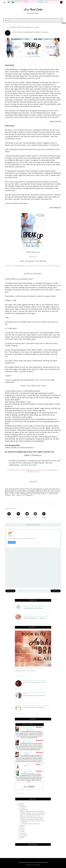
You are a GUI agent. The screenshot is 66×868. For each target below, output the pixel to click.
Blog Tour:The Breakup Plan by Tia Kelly (30, 816)
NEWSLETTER (33, 472)
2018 (20, 805)
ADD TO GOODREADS (15, 266)
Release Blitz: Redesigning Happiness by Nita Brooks (36, 706)
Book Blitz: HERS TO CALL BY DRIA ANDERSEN (34, 681)
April (22, 832)
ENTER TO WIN (54, 266)
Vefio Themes (44, 862)
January (22, 836)
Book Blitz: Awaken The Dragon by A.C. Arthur (27, 669)
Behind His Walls (28, 771)
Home (7, 27)
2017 (20, 838)
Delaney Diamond (28, 742)
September (23, 810)
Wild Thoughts (28, 741)
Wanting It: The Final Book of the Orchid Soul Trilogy (28, 728)
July (21, 827)
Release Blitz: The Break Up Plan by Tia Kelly (31, 819)
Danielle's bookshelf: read (29, 724)
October (23, 808)
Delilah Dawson (32, 730)
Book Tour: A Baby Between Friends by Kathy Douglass (34, 693)
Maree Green (28, 766)
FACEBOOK (39, 470)
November (23, 807)
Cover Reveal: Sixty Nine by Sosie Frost (30, 824)
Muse (28, 764)
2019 (20, 803)
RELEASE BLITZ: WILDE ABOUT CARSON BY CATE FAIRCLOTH (32, 822)
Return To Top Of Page (33, 865)
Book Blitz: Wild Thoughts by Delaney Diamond (32, 818)
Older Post (56, 591)
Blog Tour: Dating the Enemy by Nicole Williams (32, 811)
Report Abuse (19, 793)
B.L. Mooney (28, 773)
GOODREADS (52, 470)
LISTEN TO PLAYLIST (36, 266)
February (23, 835)
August (22, 825)
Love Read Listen (33, 9)
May (22, 830)
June (22, 828)
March (22, 833)
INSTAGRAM (27, 470)
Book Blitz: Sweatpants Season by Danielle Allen (32, 813)
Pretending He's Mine (28, 752)
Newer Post (10, 591)
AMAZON (33, 257)
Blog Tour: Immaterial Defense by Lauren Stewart (33, 815)
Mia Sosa (28, 754)
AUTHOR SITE (14, 470)
